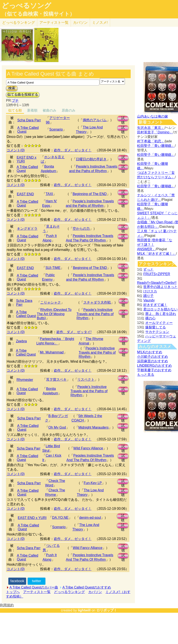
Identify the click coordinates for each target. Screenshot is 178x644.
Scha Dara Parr (29, 120)
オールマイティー (159, 323)
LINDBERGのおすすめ (154, 366)
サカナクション (157, 332)
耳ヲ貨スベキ (56, 379)
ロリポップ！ (107, 610)
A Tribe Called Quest (26, 314)
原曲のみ (69, 110)
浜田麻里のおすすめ (153, 361)
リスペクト (86, 379)
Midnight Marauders (93, 427)
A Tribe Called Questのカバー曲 (34, 587)
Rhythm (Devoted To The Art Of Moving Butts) (54, 314)
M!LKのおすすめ (150, 352)
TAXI (49, 194)
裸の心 (150, 318)
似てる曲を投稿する (23, 95)
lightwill (84, 610)
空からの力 (81, 229)
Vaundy (149, 300)
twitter (37, 581)
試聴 (123, 119)
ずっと (148, 269)
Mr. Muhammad (52, 352)
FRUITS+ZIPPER (157, 274)
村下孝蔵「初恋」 (151, 141)
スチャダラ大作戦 (97, 302)
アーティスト (54, 23)
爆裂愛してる (156, 327)
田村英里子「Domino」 (155, 132)
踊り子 (148, 296)
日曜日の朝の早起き (91, 159)
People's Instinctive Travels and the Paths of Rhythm (95, 314)
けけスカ (150, 291)
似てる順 (15, 110)
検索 (12, 88)
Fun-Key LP (93, 483)
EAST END (25, 194)
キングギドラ (27, 229)
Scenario (56, 129)
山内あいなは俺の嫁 (153, 116)
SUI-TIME (53, 268)
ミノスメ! (100, 23)
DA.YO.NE (60, 518)
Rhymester (25, 380)
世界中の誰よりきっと (160, 287)
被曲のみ (49, 110)
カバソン (80, 23)
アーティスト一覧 (37, 592)
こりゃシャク (51, 302)
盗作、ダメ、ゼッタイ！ (73, 150)
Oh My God (57, 427)
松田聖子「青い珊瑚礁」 (156, 146)
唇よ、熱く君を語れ (161, 314)
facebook (17, 581)
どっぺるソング (26, 6)
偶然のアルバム (95, 120)
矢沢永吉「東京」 (151, 128)
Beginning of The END (90, 194)
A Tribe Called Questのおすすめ (87, 587)
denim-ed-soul (90, 518)
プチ (15, 101)
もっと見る (146, 375)
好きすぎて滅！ (155, 305)
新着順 (32, 110)
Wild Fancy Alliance (88, 448)
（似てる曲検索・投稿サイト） (38, 14)
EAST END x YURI (32, 518)
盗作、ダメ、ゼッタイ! (74, 332)
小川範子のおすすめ (153, 357)
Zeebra (21, 341)
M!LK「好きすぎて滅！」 (156, 254)
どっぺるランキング (69, 592)
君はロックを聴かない (160, 309)
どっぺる (19, 23)
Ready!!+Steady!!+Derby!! (157, 283)
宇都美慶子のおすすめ (154, 370)
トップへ (13, 592)
